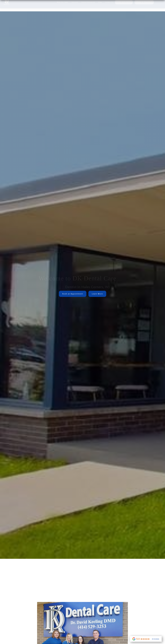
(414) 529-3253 (124, 7)
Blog (100, 7)
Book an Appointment (73, 294)
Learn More (97, 294)
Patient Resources (88, 7)
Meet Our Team (63, 7)
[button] (75, 7)
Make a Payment (144, 7)
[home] (5, 7)
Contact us (109, 7)
